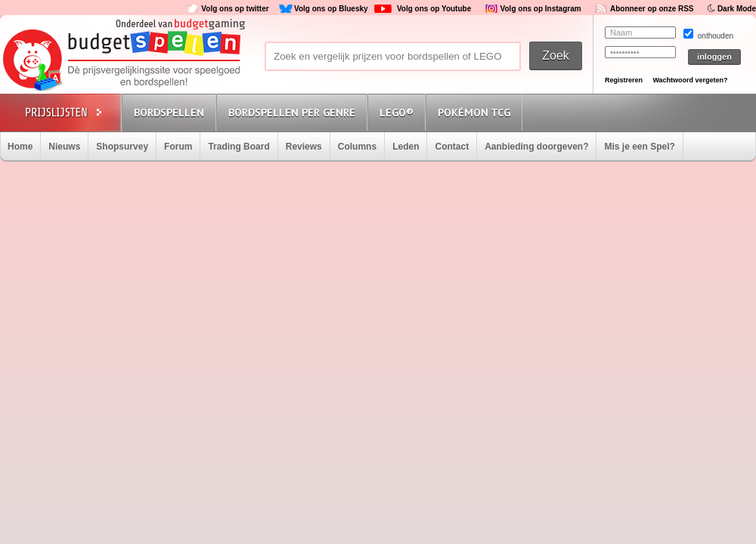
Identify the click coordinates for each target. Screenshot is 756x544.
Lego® (397, 113)
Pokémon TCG (474, 113)
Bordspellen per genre (292, 113)
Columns (357, 147)
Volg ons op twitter (235, 9)
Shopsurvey (122, 147)
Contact (452, 147)
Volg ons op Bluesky (331, 9)
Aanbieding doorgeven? (536, 147)
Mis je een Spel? (639, 147)
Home (20, 147)
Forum (178, 147)
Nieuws (64, 147)
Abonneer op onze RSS (652, 9)
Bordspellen (169, 113)
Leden (406, 147)
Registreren (624, 80)
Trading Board (239, 147)
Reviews (304, 147)
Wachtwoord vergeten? (690, 80)
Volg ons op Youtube (434, 9)
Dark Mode (737, 9)
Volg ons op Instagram (541, 9)
